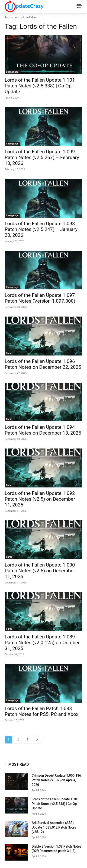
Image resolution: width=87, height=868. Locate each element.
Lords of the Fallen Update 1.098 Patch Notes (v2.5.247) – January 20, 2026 (41, 229)
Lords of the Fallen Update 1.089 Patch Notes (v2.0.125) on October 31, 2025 (42, 643)
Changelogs (12, 72)
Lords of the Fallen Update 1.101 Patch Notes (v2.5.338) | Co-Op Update (40, 86)
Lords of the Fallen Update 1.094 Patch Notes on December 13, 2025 (43, 430)
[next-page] (37, 740)
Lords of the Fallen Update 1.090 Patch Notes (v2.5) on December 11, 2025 (40, 571)
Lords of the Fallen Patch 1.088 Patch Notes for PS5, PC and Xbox (42, 711)
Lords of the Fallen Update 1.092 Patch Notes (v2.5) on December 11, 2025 (40, 499)
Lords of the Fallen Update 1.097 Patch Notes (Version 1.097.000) (40, 298)
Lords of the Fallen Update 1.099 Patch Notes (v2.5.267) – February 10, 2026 (42, 157)
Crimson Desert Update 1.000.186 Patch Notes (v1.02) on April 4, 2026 (56, 780)
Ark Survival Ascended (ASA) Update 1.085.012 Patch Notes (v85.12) (54, 827)
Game (9, 353)
